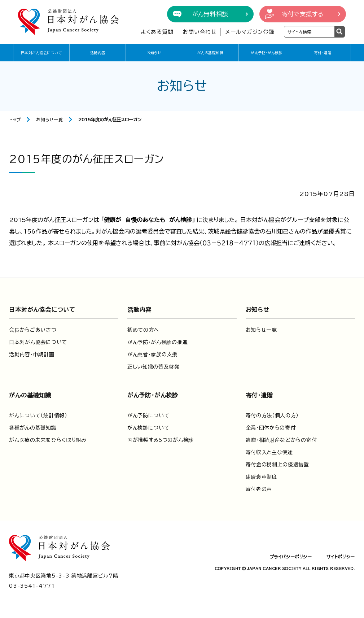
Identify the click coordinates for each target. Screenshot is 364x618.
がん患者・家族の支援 (152, 354)
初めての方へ (143, 330)
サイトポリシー (341, 557)
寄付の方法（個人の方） (272, 415)
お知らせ (154, 53)
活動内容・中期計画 (32, 354)
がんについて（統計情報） (38, 415)
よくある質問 (157, 32)
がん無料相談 (210, 14)
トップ (15, 119)
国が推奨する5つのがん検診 (161, 440)
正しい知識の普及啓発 (154, 367)
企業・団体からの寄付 (271, 428)
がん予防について (148, 415)
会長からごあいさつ (33, 330)
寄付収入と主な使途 (269, 452)
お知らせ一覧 (50, 119)
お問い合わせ (200, 32)
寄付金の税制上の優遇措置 (277, 465)
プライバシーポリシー (291, 557)
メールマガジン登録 (250, 32)
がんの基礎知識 (210, 53)
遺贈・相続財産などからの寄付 (281, 440)
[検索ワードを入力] (309, 32)
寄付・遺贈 (323, 53)
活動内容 (98, 53)
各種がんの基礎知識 (33, 428)
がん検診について (148, 428)
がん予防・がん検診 (267, 53)
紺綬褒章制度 (262, 477)
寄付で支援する (303, 14)
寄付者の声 (259, 489)
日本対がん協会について (42, 53)
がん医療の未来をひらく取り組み (48, 440)
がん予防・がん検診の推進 (157, 342)
